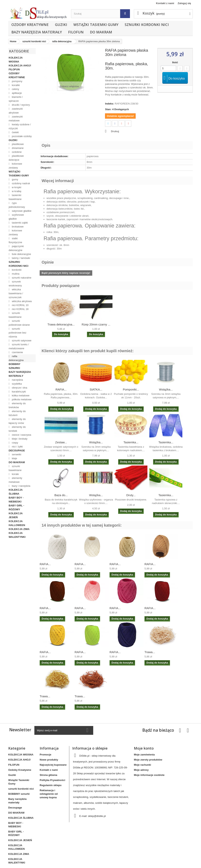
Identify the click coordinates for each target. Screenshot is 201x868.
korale (15, 474)
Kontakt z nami (165, 3)
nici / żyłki (17, 447)
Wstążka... (166, 389)
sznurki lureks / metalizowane (19, 346)
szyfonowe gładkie (16, 217)
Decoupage (17, 450)
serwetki (16, 454)
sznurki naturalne (21, 278)
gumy (15, 179)
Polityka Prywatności (52, 780)
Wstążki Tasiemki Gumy (96, 25)
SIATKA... (96, 389)
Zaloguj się (184, 3)
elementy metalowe (15, 480)
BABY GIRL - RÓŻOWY (16, 507)
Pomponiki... (131, 389)
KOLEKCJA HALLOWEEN (17, 523)
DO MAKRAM (101, 32)
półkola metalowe (21, 399)
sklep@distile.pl (97, 816)
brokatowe (17, 227)
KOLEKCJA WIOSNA (16, 60)
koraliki (16, 85)
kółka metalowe (20, 396)
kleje (14, 458)
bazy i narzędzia (21, 486)
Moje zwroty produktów (148, 760)
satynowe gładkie (21, 211)
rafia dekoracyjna (16, 358)
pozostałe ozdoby (21, 136)
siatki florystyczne (15, 240)
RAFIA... (61, 389)
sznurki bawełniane (15, 315)
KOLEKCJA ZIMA (19, 529)
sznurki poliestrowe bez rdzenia (17, 333)
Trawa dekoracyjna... (61, 324)
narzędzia (17, 380)
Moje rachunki (142, 765)
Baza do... (61, 495)
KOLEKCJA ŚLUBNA (16, 492)
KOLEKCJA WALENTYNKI (17, 535)
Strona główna (48, 775)
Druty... (131, 495)
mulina (15, 274)
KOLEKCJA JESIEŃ (16, 515)
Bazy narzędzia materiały (37, 32)
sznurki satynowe (21, 341)
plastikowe (17, 144)
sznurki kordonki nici (147, 25)
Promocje (45, 755)
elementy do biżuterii (17, 413)
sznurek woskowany (15, 284)
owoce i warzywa (21, 435)
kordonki (16, 270)
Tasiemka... (131, 442)
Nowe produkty (49, 760)
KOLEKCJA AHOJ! (20, 66)
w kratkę (16, 191)
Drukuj (115, 131)
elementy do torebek (17, 429)
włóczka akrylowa (21, 301)
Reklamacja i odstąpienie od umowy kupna (49, 794)
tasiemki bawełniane (15, 197)
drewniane (17, 148)
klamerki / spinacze (16, 99)
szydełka (16, 384)
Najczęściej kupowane (53, 765)
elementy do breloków (17, 405)
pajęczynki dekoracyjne (16, 248)
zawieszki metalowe (16, 119)
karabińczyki (19, 392)
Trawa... (150, 652)
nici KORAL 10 (20, 305)
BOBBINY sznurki (15, 366)
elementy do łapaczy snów (17, 421)
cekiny (15, 89)
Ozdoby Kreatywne (30, 25)
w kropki (16, 187)
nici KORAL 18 (20, 309)
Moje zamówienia (144, 755)
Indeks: (110, 104)
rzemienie (17, 352)
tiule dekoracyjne (21, 254)
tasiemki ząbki (20, 223)
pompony (17, 81)
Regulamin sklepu (51, 785)
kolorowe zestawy (15, 166)
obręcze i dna (19, 388)
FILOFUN (76, 32)
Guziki (61, 25)
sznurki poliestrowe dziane (19, 323)
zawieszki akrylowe (16, 111)
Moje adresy (141, 770)
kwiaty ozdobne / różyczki (20, 126)
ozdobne (16, 152)
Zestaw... (61, 442)
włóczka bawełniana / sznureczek (16, 293)
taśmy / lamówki (21, 258)
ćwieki (15, 132)
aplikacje (16, 93)
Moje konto (144, 748)
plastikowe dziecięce (16, 158)
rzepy (15, 443)
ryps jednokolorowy (17, 205)
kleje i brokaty (19, 439)
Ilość (175, 62)
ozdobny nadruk (21, 183)
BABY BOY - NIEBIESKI (16, 500)
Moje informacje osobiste (149, 775)
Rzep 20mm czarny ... (96, 324)
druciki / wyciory (21, 105)
